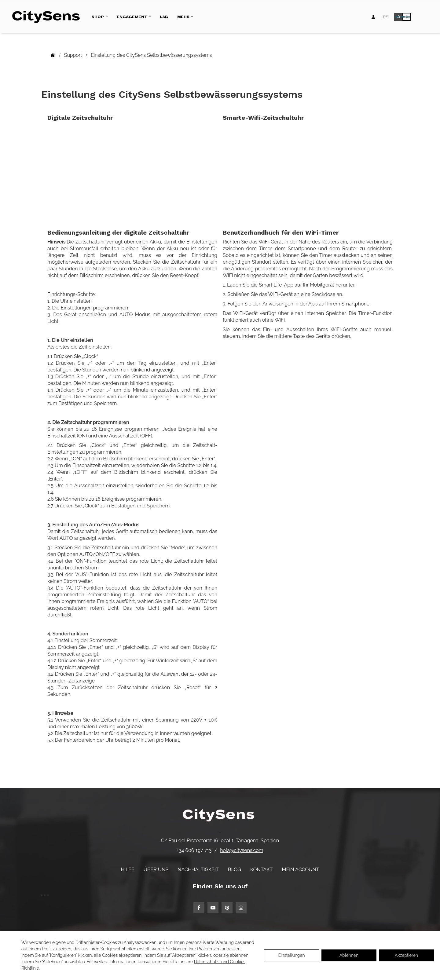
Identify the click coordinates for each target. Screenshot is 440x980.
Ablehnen (349, 955)
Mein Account (301, 870)
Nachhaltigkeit (198, 870)
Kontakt (262, 870)
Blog (235, 870)
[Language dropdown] (385, 17)
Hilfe (127, 870)
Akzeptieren (406, 955)
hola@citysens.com (242, 850)
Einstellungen (291, 955)
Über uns (156, 870)
